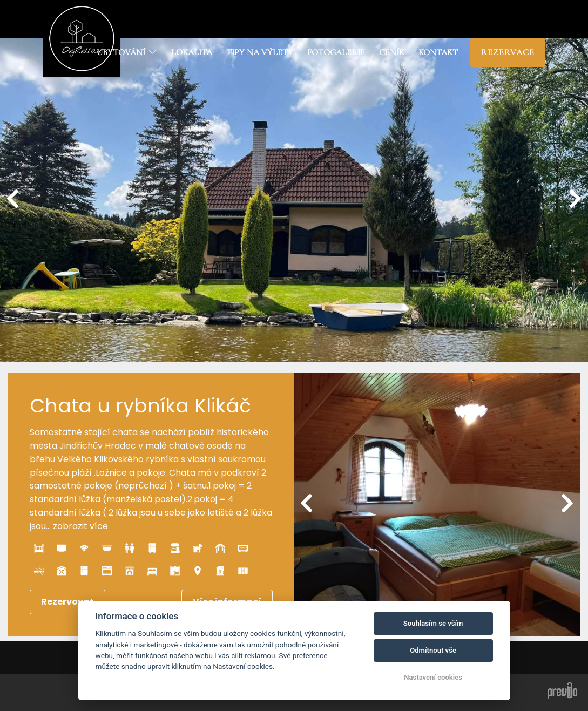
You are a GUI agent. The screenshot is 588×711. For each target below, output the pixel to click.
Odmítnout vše (433, 650)
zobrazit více (80, 526)
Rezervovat (67, 602)
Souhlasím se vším (433, 623)
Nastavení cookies (433, 677)
